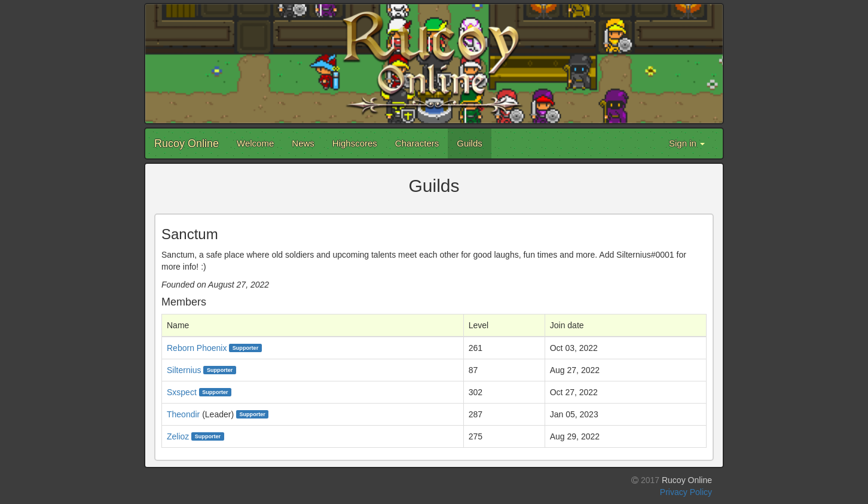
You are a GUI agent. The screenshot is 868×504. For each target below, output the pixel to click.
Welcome (255, 143)
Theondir (183, 414)
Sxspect (182, 392)
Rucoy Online (187, 143)
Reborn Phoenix (197, 348)
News (303, 143)
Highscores (355, 143)
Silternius (184, 370)
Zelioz (178, 436)
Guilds (470, 143)
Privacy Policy (686, 492)
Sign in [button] (687, 143)
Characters (417, 143)
